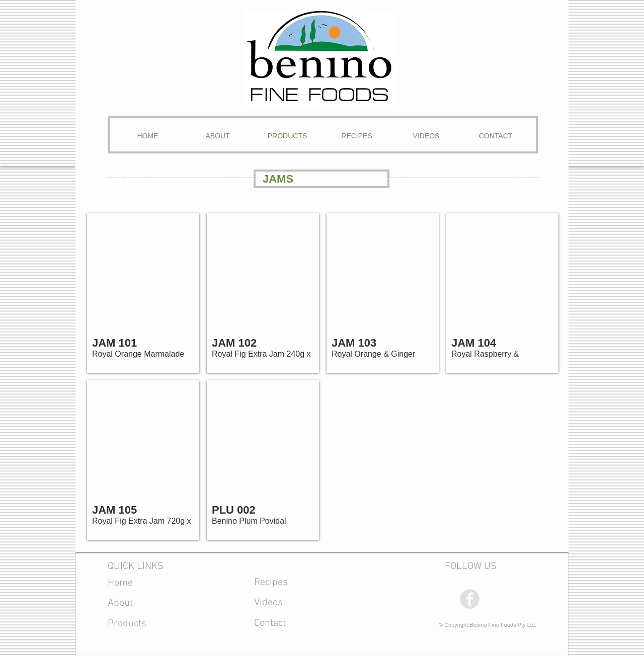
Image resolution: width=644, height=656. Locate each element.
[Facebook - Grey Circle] (470, 599)
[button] (143, 293)
